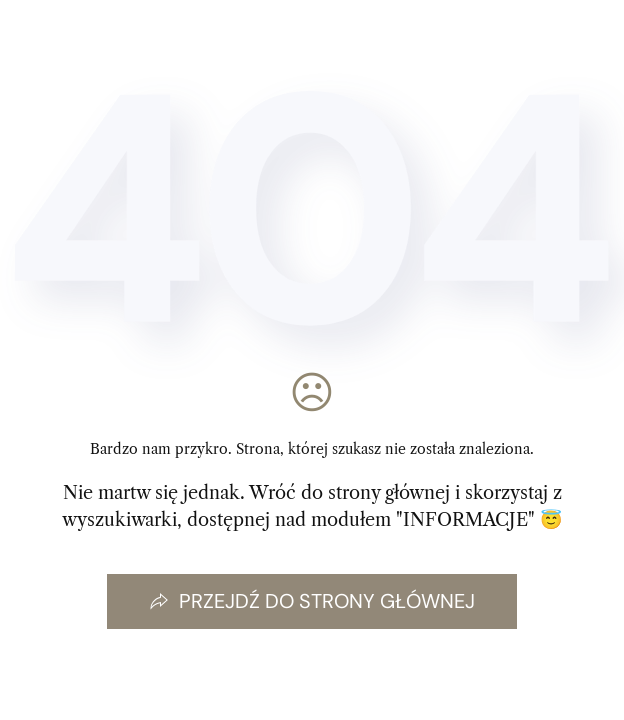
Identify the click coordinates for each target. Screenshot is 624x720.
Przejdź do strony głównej (312, 601)
